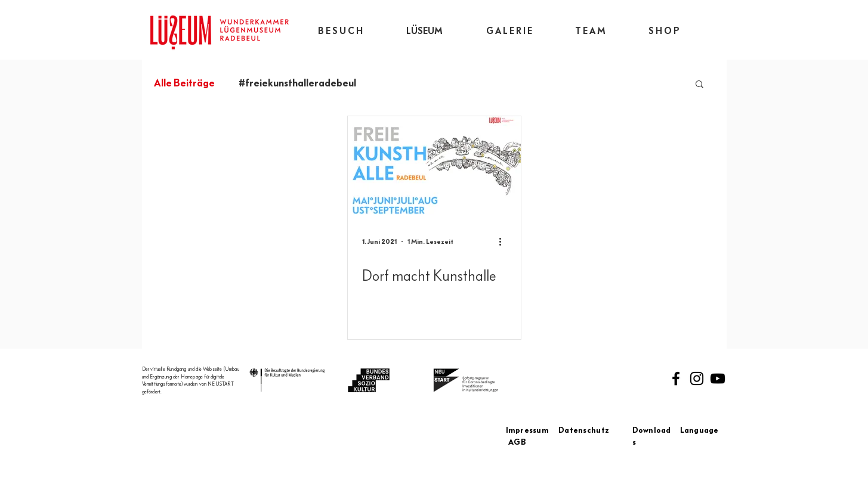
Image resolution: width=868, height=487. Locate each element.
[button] (699, 85)
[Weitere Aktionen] (505, 241)
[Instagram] (697, 379)
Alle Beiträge (184, 83)
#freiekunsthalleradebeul (297, 83)
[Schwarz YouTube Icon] (718, 379)
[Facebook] (676, 379)
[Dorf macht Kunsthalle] (434, 165)
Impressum (532, 430)
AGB (517, 442)
